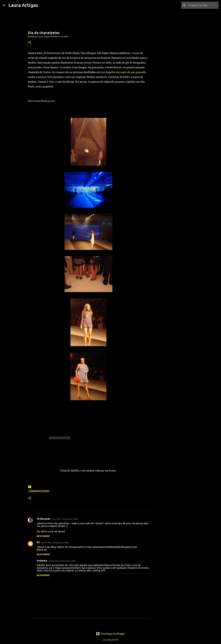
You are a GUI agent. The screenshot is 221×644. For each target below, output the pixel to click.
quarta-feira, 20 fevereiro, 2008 (55, 543)
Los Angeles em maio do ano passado (123, 72)
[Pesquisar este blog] (203, 5)
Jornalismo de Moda (39, 491)
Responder (43, 536)
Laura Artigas (23, 5)
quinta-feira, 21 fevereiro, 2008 (62, 561)
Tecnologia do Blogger (110, 634)
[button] (30, 43)
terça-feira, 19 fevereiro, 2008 (64, 519)
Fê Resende (44, 519)
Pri (38, 542)
